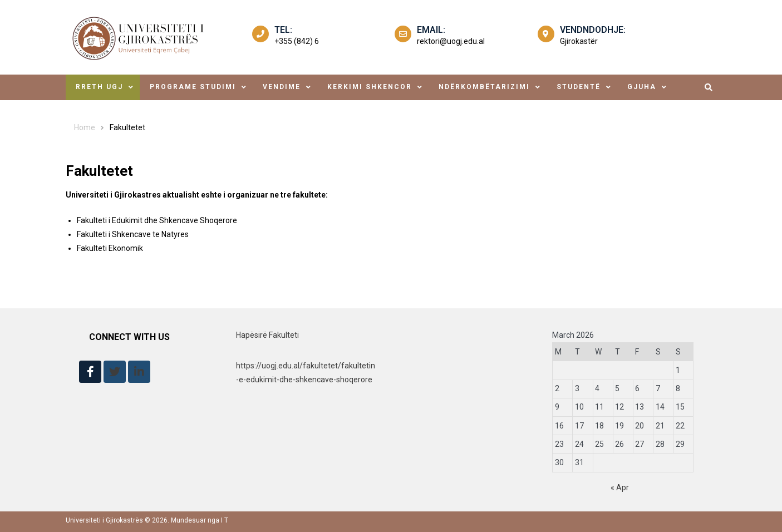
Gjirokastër (579, 41)
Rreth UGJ (99, 87)
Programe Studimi (193, 87)
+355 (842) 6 (297, 41)
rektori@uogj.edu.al (451, 41)
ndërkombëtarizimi (484, 87)
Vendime (282, 87)
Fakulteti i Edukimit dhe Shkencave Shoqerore (157, 220)
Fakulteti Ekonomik (110, 248)
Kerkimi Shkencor (370, 87)
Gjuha (642, 87)
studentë (579, 87)
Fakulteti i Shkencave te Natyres (133, 234)
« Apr (620, 487)
